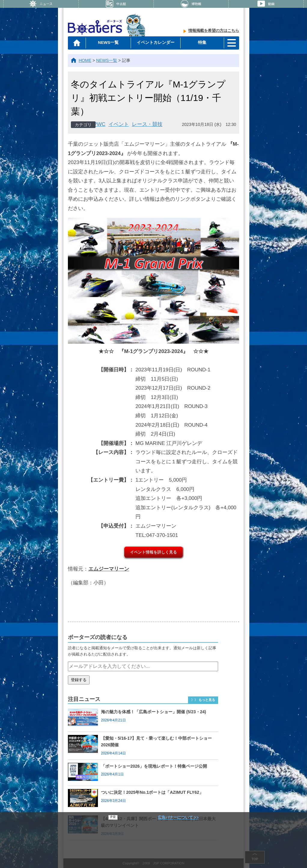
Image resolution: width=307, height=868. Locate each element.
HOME (85, 60)
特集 (201, 43)
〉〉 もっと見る (203, 700)
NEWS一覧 (109, 43)
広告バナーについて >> (178, 817)
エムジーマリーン (109, 569)
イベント (119, 124)
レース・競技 (147, 124)
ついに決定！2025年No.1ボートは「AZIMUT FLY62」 (152, 792)
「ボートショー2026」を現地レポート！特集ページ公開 (154, 766)
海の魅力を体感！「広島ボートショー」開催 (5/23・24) (153, 712)
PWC (99, 124)
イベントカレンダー (155, 43)
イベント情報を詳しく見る (153, 552)
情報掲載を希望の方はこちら (214, 32)
